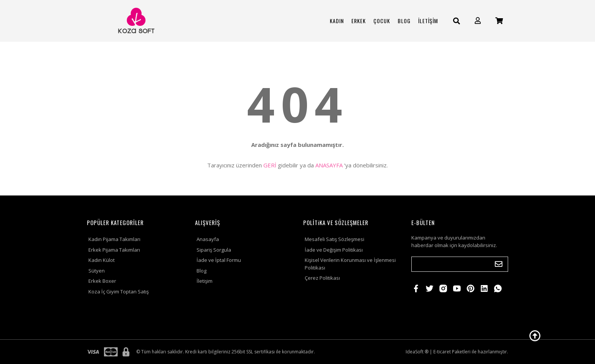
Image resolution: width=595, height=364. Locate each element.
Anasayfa (208, 239)
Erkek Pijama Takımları (114, 250)
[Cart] (499, 21)
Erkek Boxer (102, 281)
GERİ (270, 165)
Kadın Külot (102, 260)
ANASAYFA (329, 165)
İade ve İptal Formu (219, 260)
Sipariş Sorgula (214, 250)
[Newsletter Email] (460, 264)
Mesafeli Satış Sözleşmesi (334, 239)
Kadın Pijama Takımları (114, 239)
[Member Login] (478, 21)
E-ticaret (442, 352)
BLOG (404, 21)
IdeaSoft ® (417, 352)
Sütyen (97, 271)
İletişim (205, 281)
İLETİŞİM (428, 21)
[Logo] (135, 21)
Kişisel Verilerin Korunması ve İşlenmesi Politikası (350, 264)
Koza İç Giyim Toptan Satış (119, 292)
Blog (201, 271)
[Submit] (499, 264)
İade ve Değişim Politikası (334, 250)
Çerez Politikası (322, 278)
